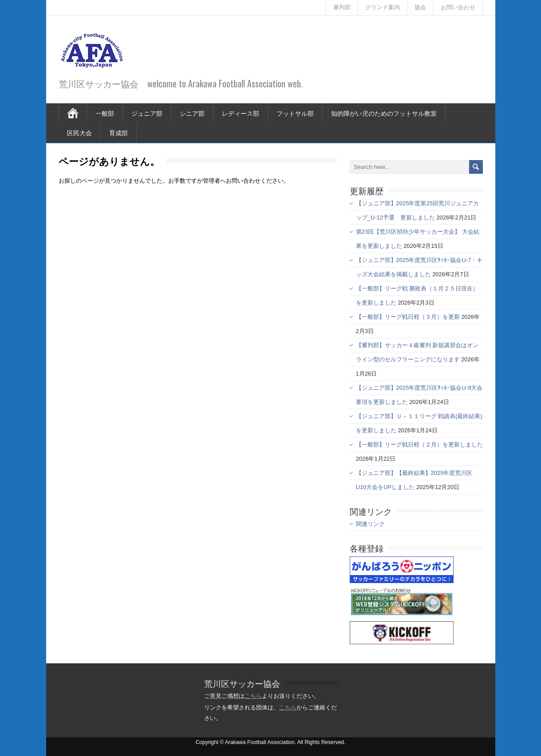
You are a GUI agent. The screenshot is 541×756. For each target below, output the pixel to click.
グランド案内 (383, 7)
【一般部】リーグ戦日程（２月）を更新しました (419, 445)
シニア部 (192, 113)
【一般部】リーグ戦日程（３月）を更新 (408, 317)
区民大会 (79, 132)
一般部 (105, 113)
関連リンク (370, 524)
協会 (420, 7)
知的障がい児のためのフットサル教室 (384, 113)
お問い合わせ (458, 7)
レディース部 (241, 113)
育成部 (118, 132)
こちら (253, 696)
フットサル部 (295, 113)
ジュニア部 (147, 113)
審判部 (342, 7)
